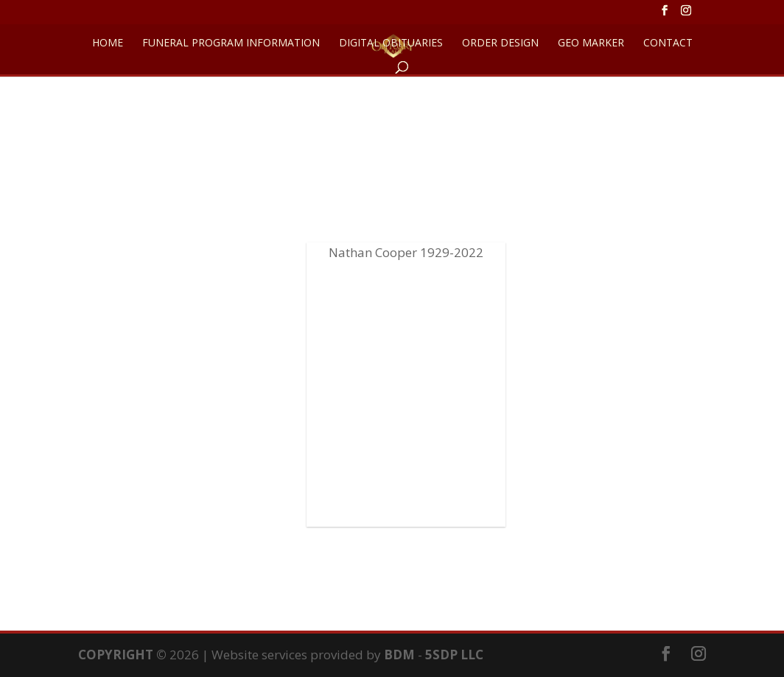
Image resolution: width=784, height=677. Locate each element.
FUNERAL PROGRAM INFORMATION (231, 43)
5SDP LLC (454, 655)
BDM (399, 655)
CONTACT (668, 43)
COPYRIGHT (116, 655)
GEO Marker (591, 43)
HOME (108, 43)
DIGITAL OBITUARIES (391, 43)
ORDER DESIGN (500, 43)
